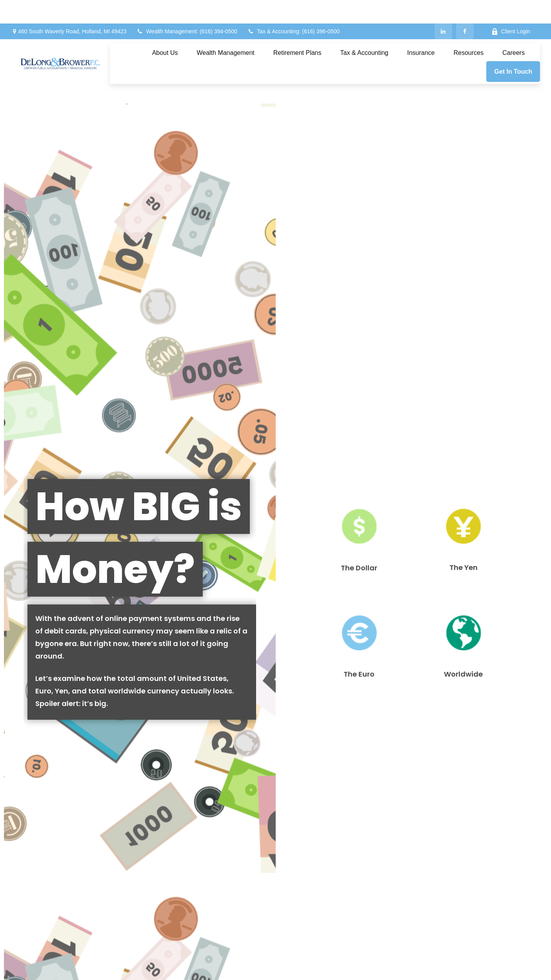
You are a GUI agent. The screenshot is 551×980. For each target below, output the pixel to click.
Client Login (511, 8)
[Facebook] (465, 8)
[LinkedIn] (443, 8)
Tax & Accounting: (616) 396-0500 (293, 8)
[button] (165, 30)
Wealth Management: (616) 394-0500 (187, 8)
